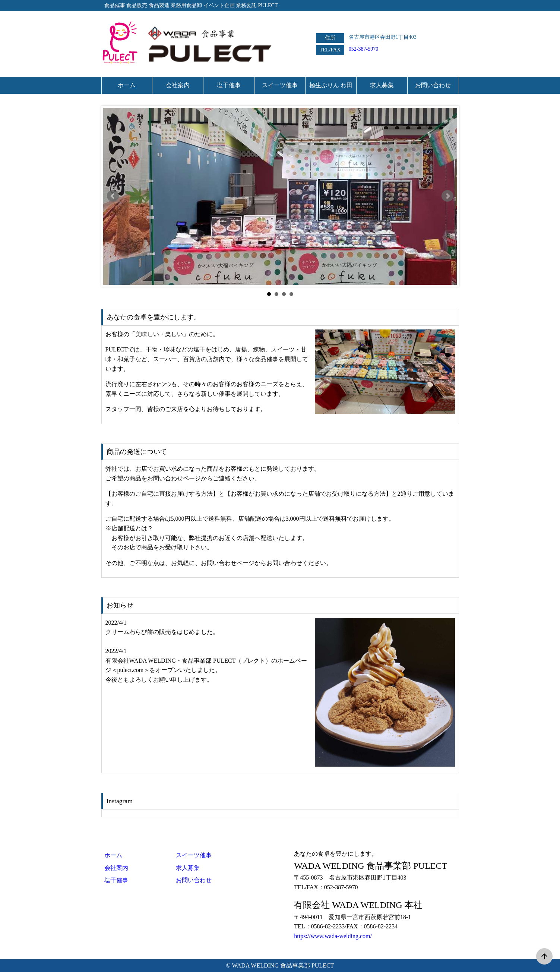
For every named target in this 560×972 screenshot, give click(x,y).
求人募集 (188, 868)
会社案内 (116, 868)
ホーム (113, 855)
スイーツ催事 (194, 855)
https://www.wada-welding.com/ (333, 936)
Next (447, 196)
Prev (113, 196)
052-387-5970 (363, 49)
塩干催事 (116, 880)
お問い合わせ (194, 880)
